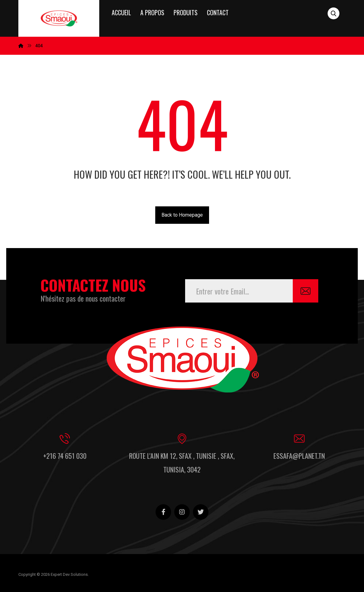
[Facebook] (163, 512)
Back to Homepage (182, 215)
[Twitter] (201, 512)
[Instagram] (182, 512)
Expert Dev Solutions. (70, 574)
